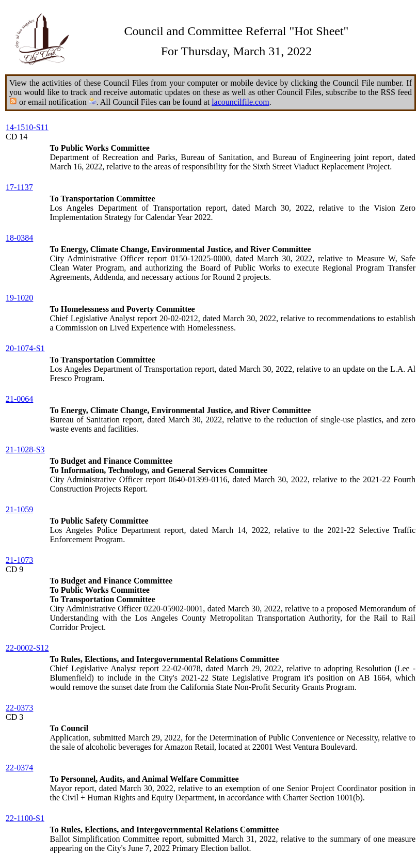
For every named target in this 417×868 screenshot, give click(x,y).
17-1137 (19, 187)
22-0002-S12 (27, 648)
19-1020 (19, 298)
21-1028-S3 (25, 449)
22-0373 (19, 708)
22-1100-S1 (25, 818)
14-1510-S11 (27, 127)
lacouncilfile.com (240, 102)
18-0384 (19, 238)
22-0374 (19, 768)
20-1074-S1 (25, 348)
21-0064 (19, 399)
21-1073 (19, 560)
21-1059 (19, 509)
